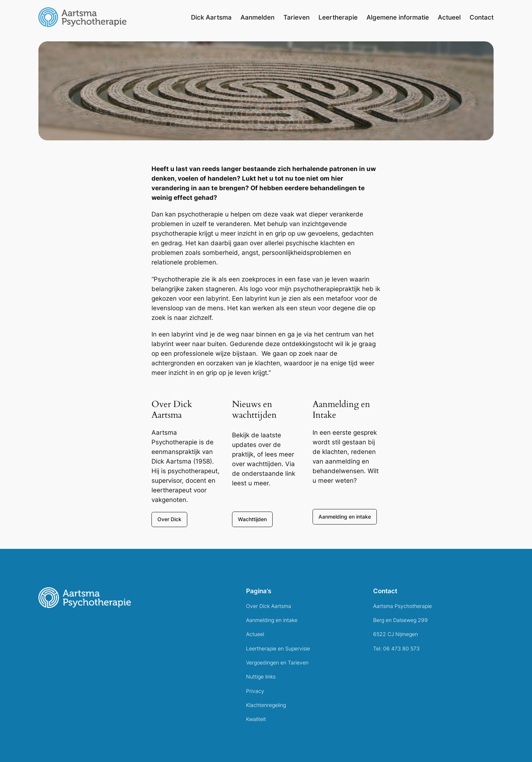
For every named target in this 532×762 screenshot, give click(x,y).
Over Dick (169, 519)
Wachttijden (252, 519)
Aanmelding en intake (345, 517)
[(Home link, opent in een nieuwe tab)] (85, 598)
